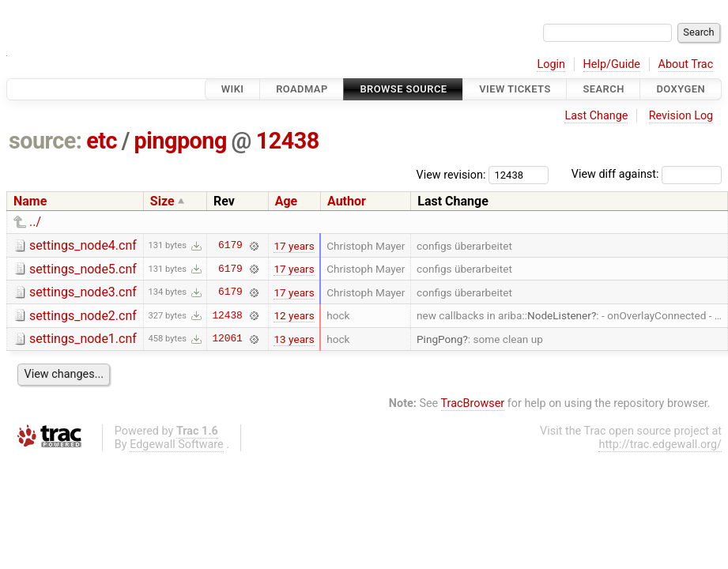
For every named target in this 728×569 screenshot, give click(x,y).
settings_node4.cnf (83, 245)
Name (30, 201)
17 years (294, 246)
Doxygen (681, 89)
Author (347, 201)
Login (551, 64)
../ (35, 222)
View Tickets (515, 89)
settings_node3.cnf (83, 292)
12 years (294, 315)
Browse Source (403, 89)
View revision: (451, 174)
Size (162, 201)
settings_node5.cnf (83, 269)
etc (102, 141)
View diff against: (647, 174)
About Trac (686, 64)
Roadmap (302, 89)
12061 (227, 339)
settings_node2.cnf (83, 316)
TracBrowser (473, 403)
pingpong (181, 141)
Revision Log (681, 116)
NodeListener (559, 315)
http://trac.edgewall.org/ (660, 445)
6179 (230, 246)
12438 (288, 141)
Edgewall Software (177, 445)
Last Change (596, 116)
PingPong (439, 339)
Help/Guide (612, 64)
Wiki (233, 89)
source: (45, 141)
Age (287, 201)
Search (603, 89)
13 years (294, 339)
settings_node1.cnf (83, 339)
